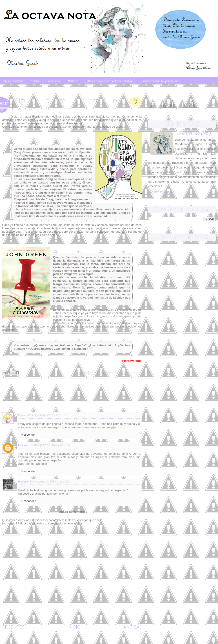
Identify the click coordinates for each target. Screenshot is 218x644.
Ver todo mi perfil (159, 192)
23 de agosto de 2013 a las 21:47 (51, 445)
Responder (29, 435)
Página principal (13, 81)
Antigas (132, 627)
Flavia (22, 415)
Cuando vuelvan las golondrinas (160, 81)
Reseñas (35, 81)
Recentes (13, 627)
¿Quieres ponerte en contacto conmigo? (110, 81)
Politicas (73, 81)
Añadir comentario (72, 512)
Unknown (24, 445)
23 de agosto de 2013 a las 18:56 (47, 415)
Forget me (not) (125, 373)
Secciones (54, 81)
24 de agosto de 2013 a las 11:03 (50, 482)
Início (74, 627)
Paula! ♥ (23, 481)
